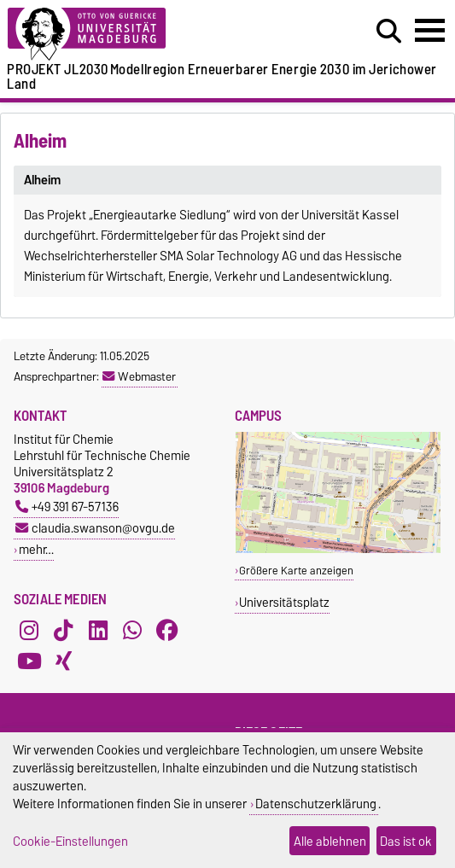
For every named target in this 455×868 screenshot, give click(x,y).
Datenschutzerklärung (316, 804)
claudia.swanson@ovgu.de (95, 528)
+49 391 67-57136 (67, 507)
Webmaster (139, 376)
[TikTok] (63, 630)
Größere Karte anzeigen (296, 571)
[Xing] (63, 661)
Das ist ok (406, 841)
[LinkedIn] (98, 630)
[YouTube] (29, 661)
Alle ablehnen (330, 841)
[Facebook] (167, 630)
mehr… (36, 549)
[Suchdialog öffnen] (389, 32)
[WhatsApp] (132, 630)
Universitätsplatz (284, 602)
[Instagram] (29, 630)
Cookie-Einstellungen (70, 841)
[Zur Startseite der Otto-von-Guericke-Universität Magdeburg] (139, 35)
